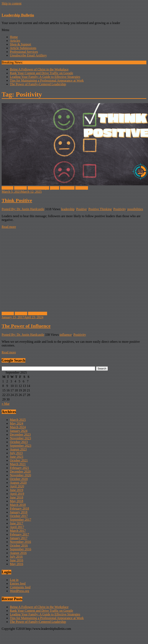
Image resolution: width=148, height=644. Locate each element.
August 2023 (18, 449)
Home (14, 37)
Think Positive (17, 200)
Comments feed (20, 587)
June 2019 (16, 490)
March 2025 (18, 420)
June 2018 (16, 497)
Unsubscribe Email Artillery (28, 55)
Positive (81, 209)
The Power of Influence (26, 326)
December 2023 (20, 435)
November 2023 (20, 438)
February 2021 (19, 468)
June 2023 (16, 457)
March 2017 (18, 531)
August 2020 (18, 483)
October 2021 (19, 460)
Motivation (67, 188)
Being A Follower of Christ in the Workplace (39, 69)
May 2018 (16, 501)
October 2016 (19, 545)
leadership (68, 209)
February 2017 (19, 534)
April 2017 (17, 527)
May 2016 (16, 564)
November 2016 (20, 542)
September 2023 (20, 446)
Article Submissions (23, 48)
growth (55, 188)
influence (8, 313)
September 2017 (20, 520)
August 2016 (18, 553)
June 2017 (16, 523)
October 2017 (19, 516)
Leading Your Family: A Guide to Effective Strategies (45, 77)
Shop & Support (20, 44)
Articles (15, 41)
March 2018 (18, 505)
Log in (14, 580)
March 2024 (18, 427)
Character (20, 188)
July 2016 (16, 557)
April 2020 (17, 486)
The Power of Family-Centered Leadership (38, 84)
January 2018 (19, 512)
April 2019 (17, 494)
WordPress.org (19, 591)
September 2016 (20, 549)
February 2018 (19, 508)
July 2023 (16, 453)
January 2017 (19, 538)
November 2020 (20, 475)
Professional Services (24, 52)
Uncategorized (38, 313)
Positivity (82, 188)
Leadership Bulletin (18, 15)
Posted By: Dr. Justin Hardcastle (23, 209)
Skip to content (12, 3)
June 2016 (16, 560)
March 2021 (18, 464)
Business (7, 188)
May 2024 (16, 423)
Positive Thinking (100, 209)
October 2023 (19, 442)
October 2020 (19, 479)
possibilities (135, 209)
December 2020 (20, 471)
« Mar (6, 404)
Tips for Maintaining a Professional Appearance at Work (47, 80)
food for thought (38, 188)
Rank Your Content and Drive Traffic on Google (41, 73)
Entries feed (18, 583)
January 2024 (19, 431)
